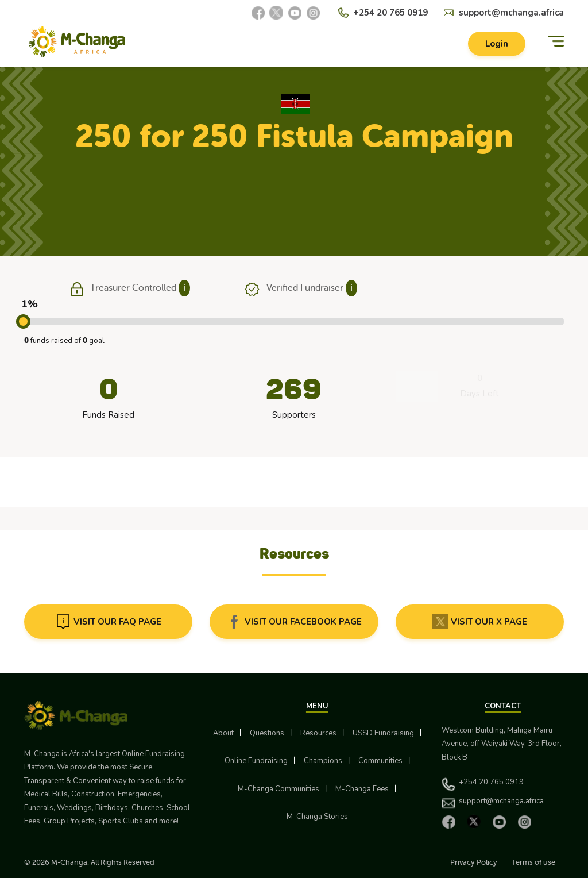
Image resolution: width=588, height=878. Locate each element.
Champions (323, 761)
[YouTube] (295, 13)
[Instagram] (313, 13)
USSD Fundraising (383, 733)
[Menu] (556, 42)
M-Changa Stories (317, 817)
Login (497, 44)
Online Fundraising (256, 761)
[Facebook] (258, 13)
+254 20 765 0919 (390, 13)
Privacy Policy (474, 862)
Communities (380, 761)
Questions (267, 733)
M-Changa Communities (278, 789)
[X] (276, 13)
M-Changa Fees (362, 789)
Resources (318, 733)
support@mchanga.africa (511, 13)
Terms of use (533, 862)
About (223, 733)
